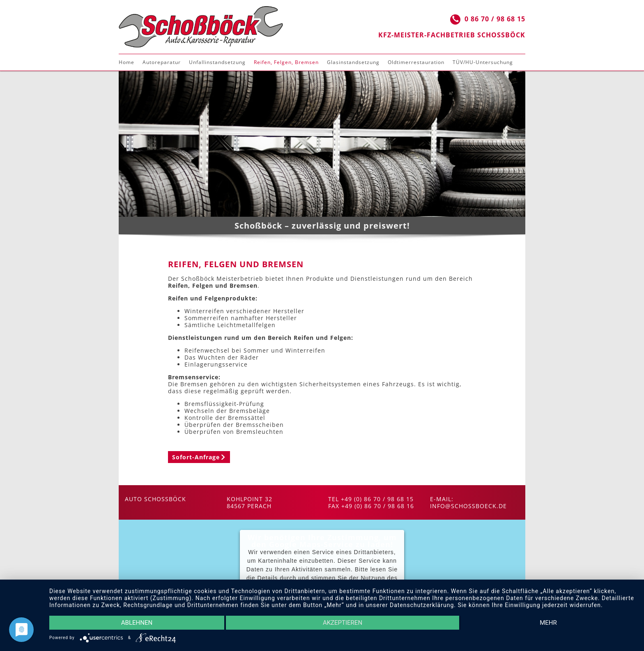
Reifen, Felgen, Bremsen (286, 62)
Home (126, 62)
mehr (548, 623)
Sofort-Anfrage (196, 457)
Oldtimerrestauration (416, 62)
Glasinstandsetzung (353, 62)
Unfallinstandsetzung (217, 62)
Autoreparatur (162, 62)
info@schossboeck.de (468, 506)
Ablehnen (137, 623)
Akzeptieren (343, 623)
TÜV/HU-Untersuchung (483, 62)
